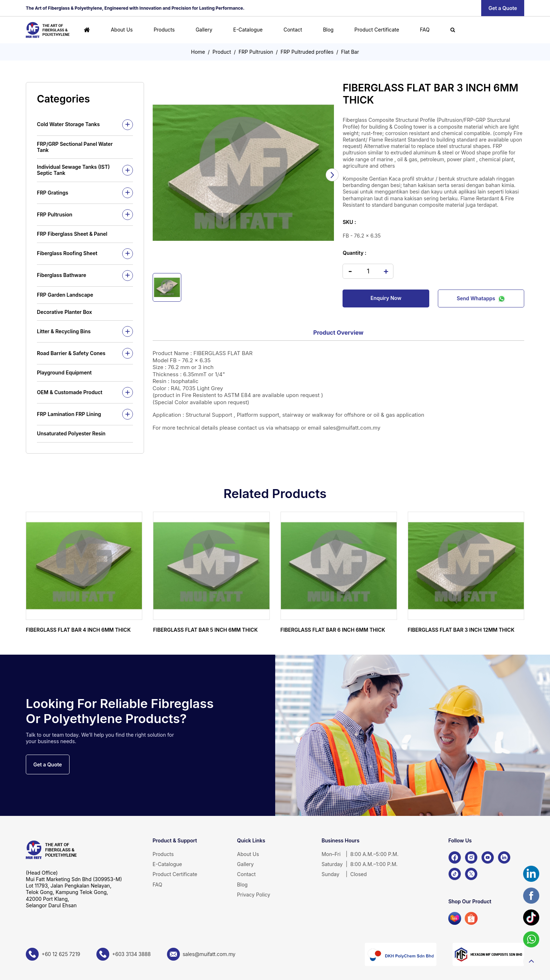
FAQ (425, 30)
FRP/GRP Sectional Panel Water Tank (75, 147)
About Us (122, 30)
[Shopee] (471, 918)
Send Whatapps (481, 298)
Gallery (204, 30)
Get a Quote (503, 8)
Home (198, 52)
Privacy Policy (254, 895)
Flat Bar (350, 52)
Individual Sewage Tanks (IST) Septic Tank (73, 170)
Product (222, 52)
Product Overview (338, 333)
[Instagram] (471, 857)
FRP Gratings (53, 193)
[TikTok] (455, 874)
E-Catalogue (248, 30)
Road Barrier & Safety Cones (71, 353)
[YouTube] (488, 857)
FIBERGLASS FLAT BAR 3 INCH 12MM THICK (461, 630)
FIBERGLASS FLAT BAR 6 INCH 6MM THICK (333, 630)
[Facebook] (455, 857)
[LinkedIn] (504, 857)
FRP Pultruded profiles (307, 52)
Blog (328, 30)
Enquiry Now (386, 298)
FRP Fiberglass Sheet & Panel (72, 234)
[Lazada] (455, 918)
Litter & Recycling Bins (64, 331)
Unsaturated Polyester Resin (71, 433)
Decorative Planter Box (64, 312)
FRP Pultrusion (256, 52)
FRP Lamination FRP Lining (69, 414)
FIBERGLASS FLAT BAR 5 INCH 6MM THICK (205, 630)
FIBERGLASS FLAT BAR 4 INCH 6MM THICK (78, 630)
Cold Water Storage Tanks (68, 124)
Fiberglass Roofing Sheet (67, 253)
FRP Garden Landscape (65, 295)
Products (164, 30)
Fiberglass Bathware (62, 275)
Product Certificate (377, 30)
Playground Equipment (64, 372)
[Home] (87, 30)
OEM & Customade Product (70, 392)
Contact (293, 30)
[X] (471, 874)
